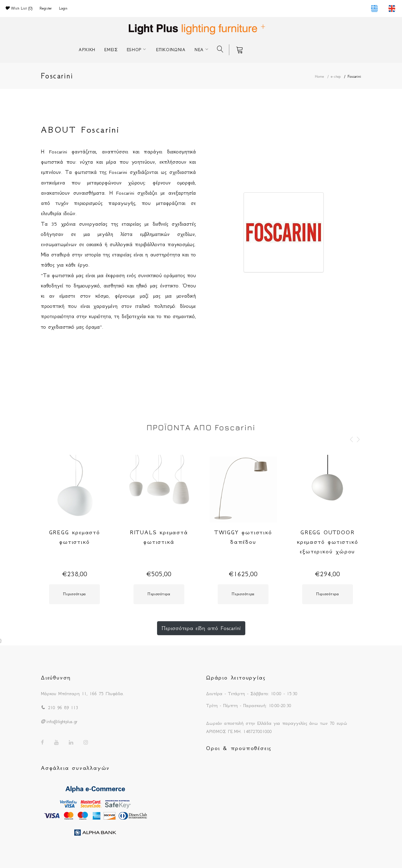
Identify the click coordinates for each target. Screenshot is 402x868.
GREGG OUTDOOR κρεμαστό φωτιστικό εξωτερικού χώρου (327, 542)
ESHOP (134, 50)
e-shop (336, 77)
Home (319, 77)
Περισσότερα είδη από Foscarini (201, 628)
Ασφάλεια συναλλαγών (75, 768)
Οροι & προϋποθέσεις (239, 748)
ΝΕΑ (199, 50)
